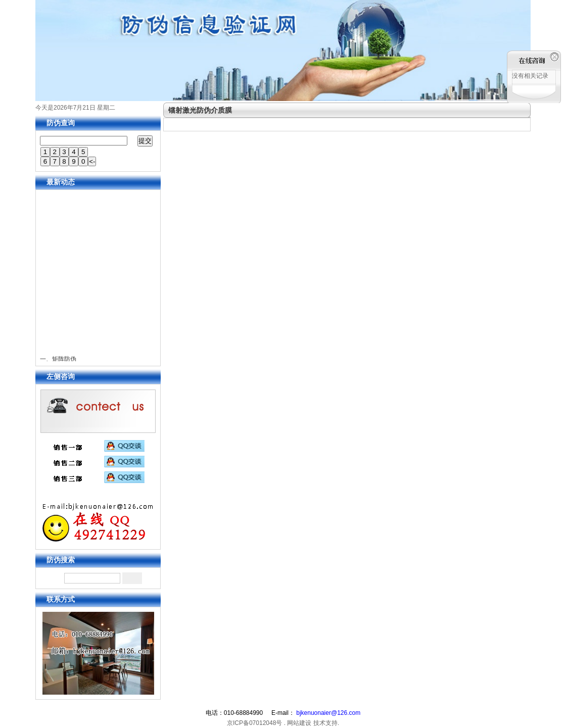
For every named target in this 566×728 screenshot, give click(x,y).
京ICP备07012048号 (254, 723)
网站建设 (299, 723)
